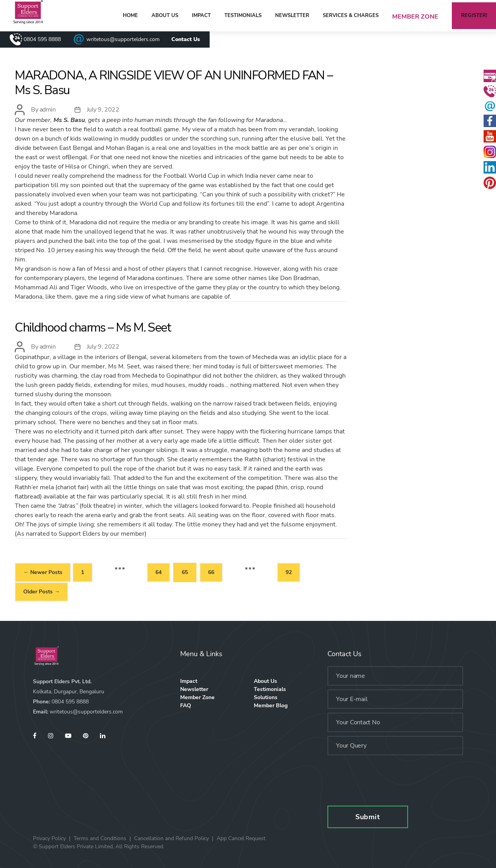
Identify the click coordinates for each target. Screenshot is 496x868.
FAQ (186, 706)
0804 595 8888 (42, 39)
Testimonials (243, 15)
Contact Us (186, 39)
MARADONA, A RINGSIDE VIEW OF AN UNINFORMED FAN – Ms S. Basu (174, 83)
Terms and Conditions (100, 838)
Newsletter (292, 15)
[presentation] (386, 777)
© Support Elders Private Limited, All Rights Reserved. (99, 847)
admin (48, 110)
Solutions (266, 697)
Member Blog (271, 706)
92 (289, 572)
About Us (165, 15)
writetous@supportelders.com (123, 39)
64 (158, 572)
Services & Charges (351, 15)
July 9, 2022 (103, 110)
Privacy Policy (49, 838)
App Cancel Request (241, 838)
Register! (474, 15)
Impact (201, 15)
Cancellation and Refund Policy (171, 838)
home (130, 15)
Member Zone (415, 17)
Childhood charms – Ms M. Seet (93, 327)
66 (211, 572)
